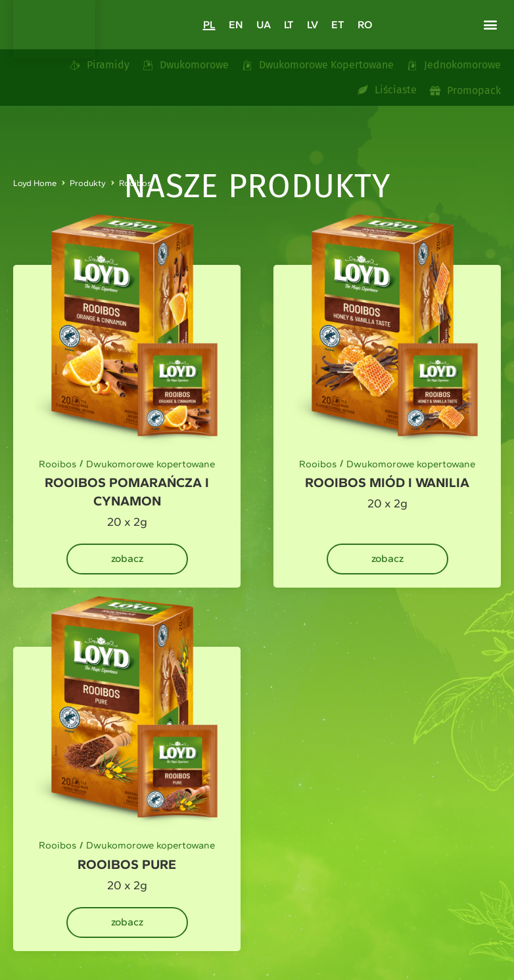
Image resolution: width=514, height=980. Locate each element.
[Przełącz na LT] (289, 25)
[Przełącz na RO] (365, 25)
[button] (490, 24)
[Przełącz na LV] (313, 25)
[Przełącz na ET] (338, 25)
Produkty (88, 183)
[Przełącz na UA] (264, 25)
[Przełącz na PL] (209, 25)
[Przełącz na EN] (236, 25)
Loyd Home (35, 183)
